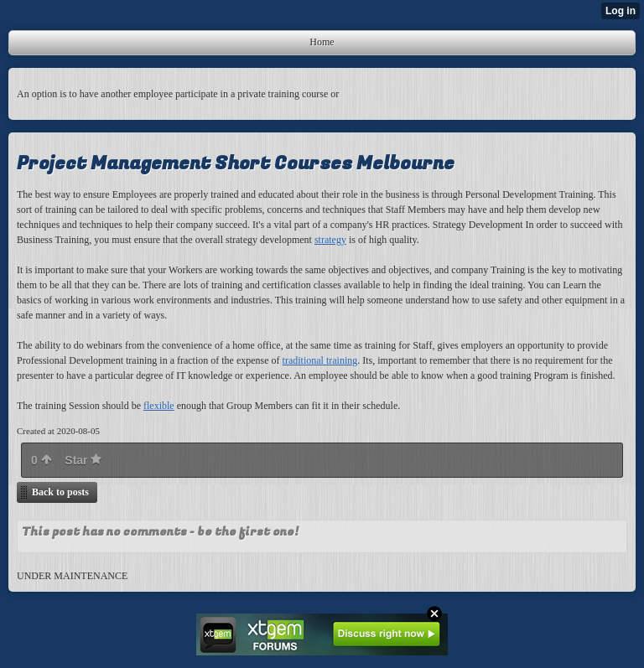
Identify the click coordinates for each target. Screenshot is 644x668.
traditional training (320, 360)
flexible (159, 406)
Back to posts (60, 492)
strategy (330, 240)
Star (83, 460)
